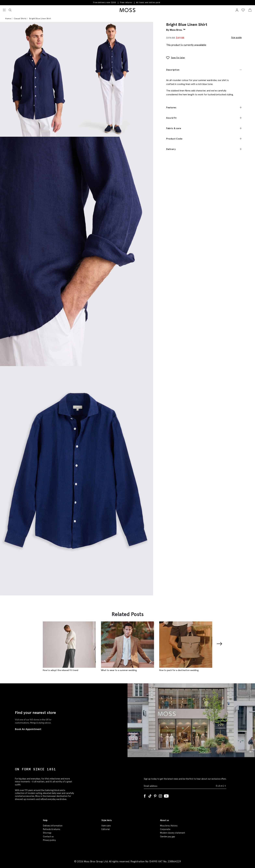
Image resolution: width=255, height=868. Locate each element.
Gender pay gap (168, 837)
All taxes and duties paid (148, 3)
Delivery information (53, 826)
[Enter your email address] (180, 786)
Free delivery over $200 (105, 2)
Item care (106, 826)
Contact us (48, 837)
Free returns (126, 2)
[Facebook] (145, 795)
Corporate (165, 829)
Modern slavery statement (173, 833)
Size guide (236, 37)
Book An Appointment (28, 729)
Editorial (106, 829)
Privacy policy (49, 840)
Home (8, 18)
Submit (221, 786)
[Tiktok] (150, 795)
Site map (47, 833)
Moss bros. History (169, 826)
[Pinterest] (155, 795)
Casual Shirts (20, 18)
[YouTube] (166, 795)
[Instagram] (160, 795)
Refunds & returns (52, 829)
